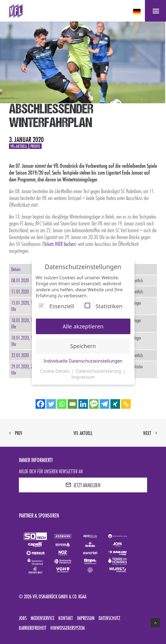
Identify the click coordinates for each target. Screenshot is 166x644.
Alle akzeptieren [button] (83, 326)
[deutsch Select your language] (137, 12)
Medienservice (42, 618)
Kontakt (66, 618)
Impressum (86, 618)
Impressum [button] (83, 377)
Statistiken (104, 306)
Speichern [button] (83, 346)
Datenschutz (109, 618)
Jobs (23, 618)
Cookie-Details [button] (55, 371)
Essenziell (56, 306)
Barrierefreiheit (33, 628)
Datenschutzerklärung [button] (99, 371)
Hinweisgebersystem (68, 628)
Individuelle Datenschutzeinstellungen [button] (83, 361)
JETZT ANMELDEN (83, 485)
